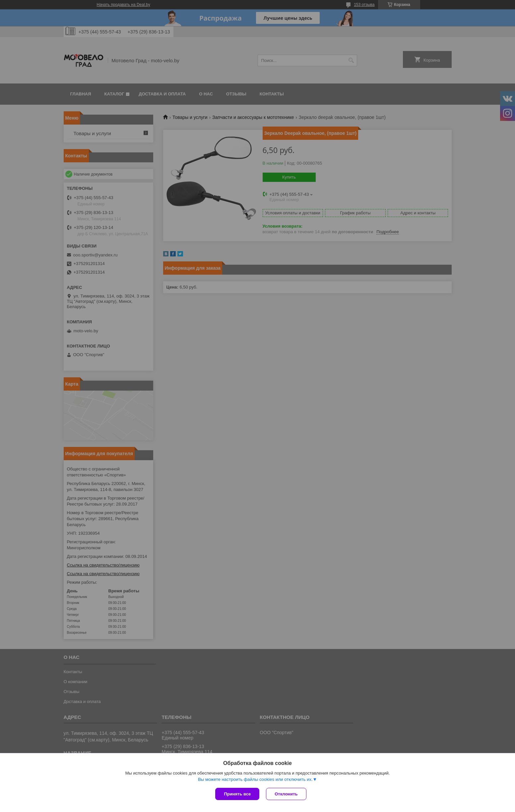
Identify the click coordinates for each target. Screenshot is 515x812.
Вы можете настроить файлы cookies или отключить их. (255, 779)
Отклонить (286, 794)
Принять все (237, 794)
